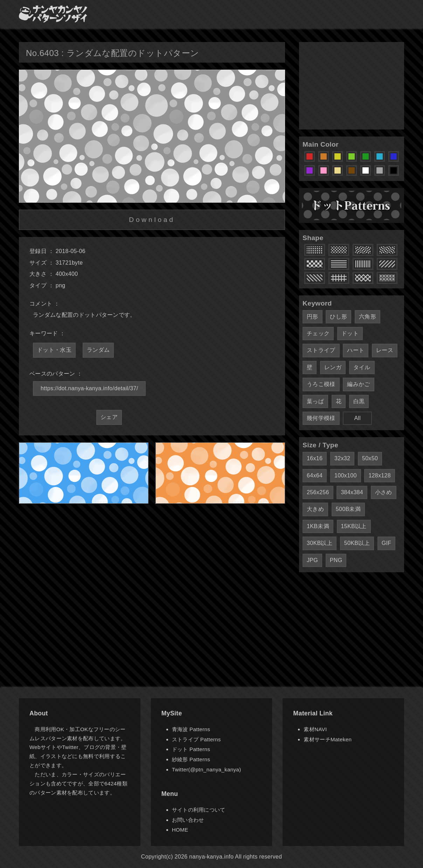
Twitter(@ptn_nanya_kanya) (207, 769)
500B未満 (348, 509)
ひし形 (338, 317)
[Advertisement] (352, 86)
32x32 (342, 458)
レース (385, 350)
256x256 (318, 492)
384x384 (352, 492)
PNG (336, 560)
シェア (109, 417)
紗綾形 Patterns (191, 759)
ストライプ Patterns (196, 739)
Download (152, 220)
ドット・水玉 (54, 350)
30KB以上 (320, 543)
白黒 (359, 401)
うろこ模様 (321, 384)
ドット (350, 333)
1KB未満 (318, 526)
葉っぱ (315, 401)
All (357, 418)
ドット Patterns (191, 749)
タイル (362, 367)
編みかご (358, 384)
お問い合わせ (188, 820)
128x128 (380, 475)
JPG (312, 560)
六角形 (367, 317)
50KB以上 (357, 543)
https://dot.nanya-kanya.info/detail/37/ (89, 388)
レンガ (333, 367)
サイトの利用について (199, 810)
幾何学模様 (321, 418)
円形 (313, 317)
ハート (356, 350)
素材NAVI (315, 729)
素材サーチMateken (328, 739)
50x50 (370, 458)
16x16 (315, 458)
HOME (180, 830)
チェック (318, 333)
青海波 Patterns (191, 729)
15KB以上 (354, 526)
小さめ (384, 492)
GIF (387, 543)
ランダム (98, 350)
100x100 (346, 475)
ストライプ (321, 350)
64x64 (315, 475)
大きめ (315, 509)
